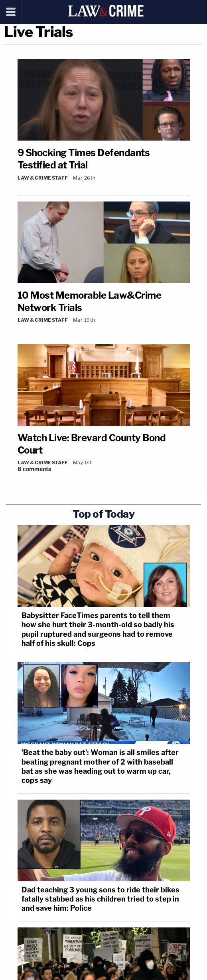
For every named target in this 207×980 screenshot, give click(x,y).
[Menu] (11, 12)
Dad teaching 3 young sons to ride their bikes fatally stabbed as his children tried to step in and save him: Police (101, 899)
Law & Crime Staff (43, 178)
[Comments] (104, 469)
